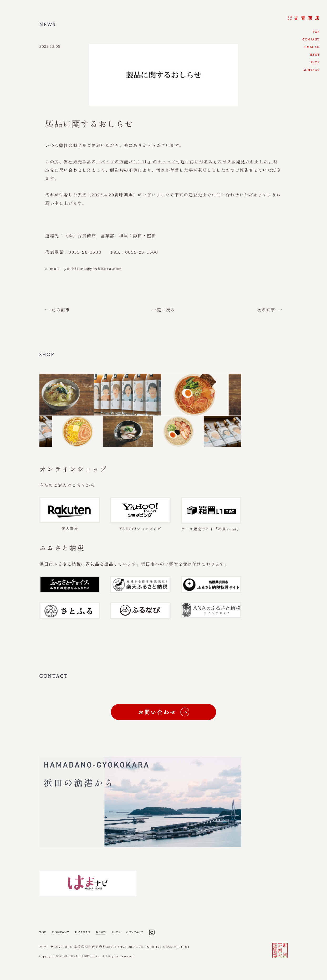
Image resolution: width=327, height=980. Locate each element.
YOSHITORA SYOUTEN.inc (80, 964)
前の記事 (61, 310)
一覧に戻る (163, 310)
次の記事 (266, 310)
